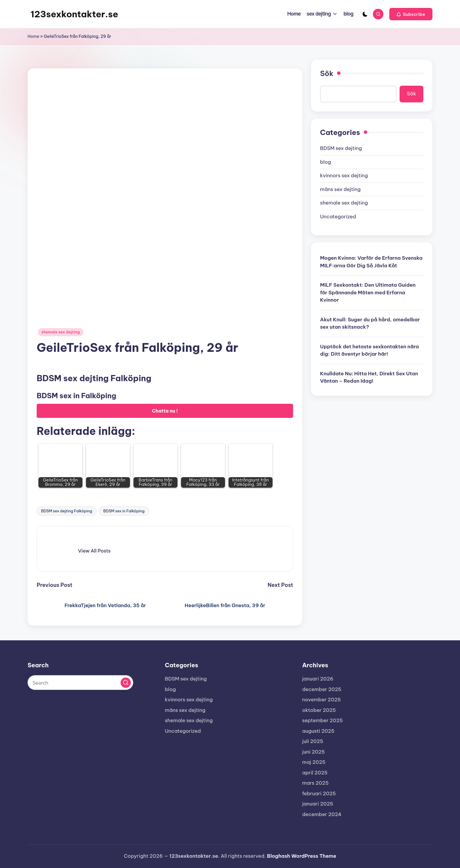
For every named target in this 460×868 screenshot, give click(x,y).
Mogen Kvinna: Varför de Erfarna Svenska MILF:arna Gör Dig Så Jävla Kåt (371, 262)
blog (325, 162)
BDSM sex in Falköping (124, 511)
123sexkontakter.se (74, 14)
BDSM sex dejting (341, 148)
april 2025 (315, 773)
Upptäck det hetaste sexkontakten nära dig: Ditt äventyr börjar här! (369, 350)
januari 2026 (318, 679)
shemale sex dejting (61, 332)
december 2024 (322, 814)
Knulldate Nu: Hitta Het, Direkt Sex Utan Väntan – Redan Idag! (369, 377)
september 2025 (322, 720)
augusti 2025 (318, 731)
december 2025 (322, 689)
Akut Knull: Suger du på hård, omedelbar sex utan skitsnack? (370, 323)
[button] (411, 14)
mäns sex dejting (340, 189)
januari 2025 (318, 804)
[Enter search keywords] (80, 683)
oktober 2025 (319, 710)
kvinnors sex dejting (344, 175)
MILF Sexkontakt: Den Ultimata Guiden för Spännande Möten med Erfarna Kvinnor (368, 292)
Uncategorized (338, 217)
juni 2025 (313, 752)
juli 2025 (313, 741)
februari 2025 (319, 793)
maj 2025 (314, 762)
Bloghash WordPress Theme (302, 856)
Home (33, 36)
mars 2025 (315, 783)
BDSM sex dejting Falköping (67, 511)
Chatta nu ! (165, 411)
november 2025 (322, 700)
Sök (327, 73)
